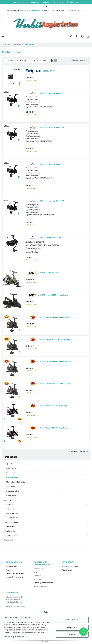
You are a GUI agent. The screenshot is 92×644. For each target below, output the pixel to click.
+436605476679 (33, 11)
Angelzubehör (10, 504)
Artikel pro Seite (39, 61)
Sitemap (37, 576)
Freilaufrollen (12, 477)
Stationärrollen (13, 491)
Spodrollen (11, 486)
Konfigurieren (70, 626)
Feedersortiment (11, 518)
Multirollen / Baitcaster (16, 482)
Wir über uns (11, 566)
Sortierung (22, 61)
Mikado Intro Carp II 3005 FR (52, 93)
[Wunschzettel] (82, 37)
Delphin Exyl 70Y (47, 71)
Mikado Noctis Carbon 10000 (52, 238)
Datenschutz (39, 569)
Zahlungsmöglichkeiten (15, 573)
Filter (9, 61)
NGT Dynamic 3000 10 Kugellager (54, 295)
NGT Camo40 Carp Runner (51, 273)
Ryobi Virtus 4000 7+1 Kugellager (54, 428)
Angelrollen (9, 464)
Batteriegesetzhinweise (43, 583)
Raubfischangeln (11, 535)
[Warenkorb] (88, 37)
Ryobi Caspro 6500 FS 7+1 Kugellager (56, 384)
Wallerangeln (10, 540)
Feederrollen (11, 473)
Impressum (38, 579)
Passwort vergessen (70, 566)
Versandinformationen (15, 577)
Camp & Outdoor (11, 513)
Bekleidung (9, 509)
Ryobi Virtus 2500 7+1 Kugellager (54, 406)
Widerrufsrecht (40, 586)
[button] (71, 37)
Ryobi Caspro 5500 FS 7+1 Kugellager (56, 361)
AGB (36, 572)
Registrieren (67, 570)
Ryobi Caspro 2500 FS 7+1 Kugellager (56, 317)
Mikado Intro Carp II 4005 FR (52, 127)
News (46, 6)
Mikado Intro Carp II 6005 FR (52, 201)
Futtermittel (9, 527)
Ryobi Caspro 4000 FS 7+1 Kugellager (56, 339)
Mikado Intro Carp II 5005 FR (52, 164)
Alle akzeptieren (70, 618)
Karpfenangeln (10, 531)
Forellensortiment (12, 522)
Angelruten (9, 500)
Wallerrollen (11, 496)
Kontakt (9, 570)
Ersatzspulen (12, 468)
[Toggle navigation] (3, 36)
